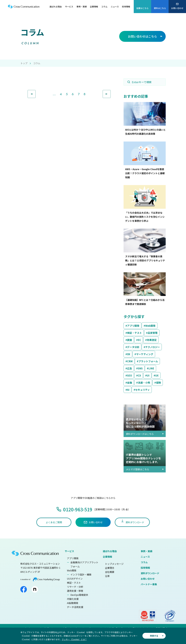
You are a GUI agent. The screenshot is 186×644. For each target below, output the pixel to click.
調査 (130, 340)
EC (139, 340)
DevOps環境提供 (79, 595)
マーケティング (145, 354)
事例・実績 (147, 551)
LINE (151, 368)
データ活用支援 (75, 607)
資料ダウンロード (150, 573)
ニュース (145, 557)
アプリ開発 (133, 326)
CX (139, 375)
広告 (130, 368)
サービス (69, 551)
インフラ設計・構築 (81, 574)
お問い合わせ (148, 579)
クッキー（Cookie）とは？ (74, 639)
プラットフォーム (148, 361)
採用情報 (145, 568)
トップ (24, 63)
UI (148, 375)
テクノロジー (153, 347)
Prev (36, 92)
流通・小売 (144, 383)
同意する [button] (154, 636)
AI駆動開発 (73, 603)
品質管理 (153, 333)
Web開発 (150, 326)
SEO (130, 375)
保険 (158, 383)
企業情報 (107, 557)
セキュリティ (143, 390)
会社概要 (110, 572)
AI (128, 390)
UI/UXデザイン (75, 579)
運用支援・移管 (75, 591)
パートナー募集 (149, 584)
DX (129, 354)
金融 (130, 383)
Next (111, 92)
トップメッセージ (114, 564)
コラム (144, 562)
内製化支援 (73, 599)
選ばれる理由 (110, 551)
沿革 (107, 576)
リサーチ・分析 (75, 587)
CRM (130, 361)
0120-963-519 (78, 509)
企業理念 (110, 568)
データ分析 (133, 347)
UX (157, 375)
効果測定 (152, 340)
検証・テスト (134, 333)
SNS (140, 368)
